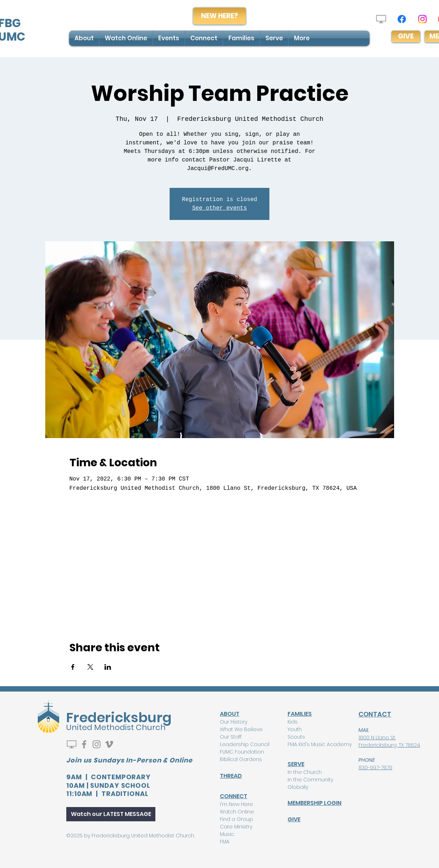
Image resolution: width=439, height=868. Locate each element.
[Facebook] (402, 19)
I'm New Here (236, 804)
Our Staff (231, 737)
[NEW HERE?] (219, 16)
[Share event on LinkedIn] (108, 667)
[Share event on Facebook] (73, 667)
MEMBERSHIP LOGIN (314, 803)
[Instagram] (422, 19)
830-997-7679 (375, 767)
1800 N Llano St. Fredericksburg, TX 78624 (389, 741)
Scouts (296, 737)
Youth (295, 729)
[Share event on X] (90, 667)
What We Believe (241, 729)
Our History (234, 722)
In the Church (305, 772)
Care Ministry (236, 827)
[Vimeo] (109, 744)
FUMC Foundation (242, 752)
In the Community (310, 780)
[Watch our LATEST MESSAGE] (111, 814)
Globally (298, 787)
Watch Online (237, 812)
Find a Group (236, 819)
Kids (293, 722)
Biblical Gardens (241, 759)
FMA (225, 842)
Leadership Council (245, 744)
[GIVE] (406, 37)
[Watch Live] (381, 19)
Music (227, 834)
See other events (219, 208)
